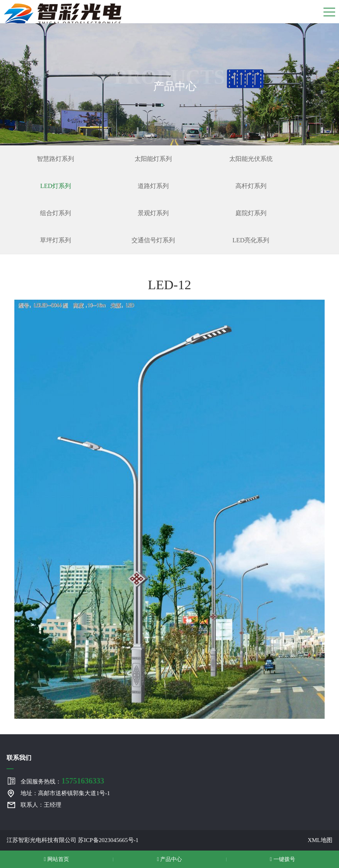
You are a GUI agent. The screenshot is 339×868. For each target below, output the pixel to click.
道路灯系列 (153, 186)
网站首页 (56, 859)
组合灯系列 (55, 213)
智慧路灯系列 (55, 159)
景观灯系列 (153, 213)
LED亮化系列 (251, 240)
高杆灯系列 (251, 186)
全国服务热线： (62, 781)
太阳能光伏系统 (251, 159)
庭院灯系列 (251, 213)
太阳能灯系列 (153, 159)
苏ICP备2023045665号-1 (108, 840)
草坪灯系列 (55, 240)
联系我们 (19, 758)
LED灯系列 (56, 186)
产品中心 (170, 859)
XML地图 (320, 840)
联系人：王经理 (41, 805)
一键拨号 (283, 859)
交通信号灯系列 (153, 240)
